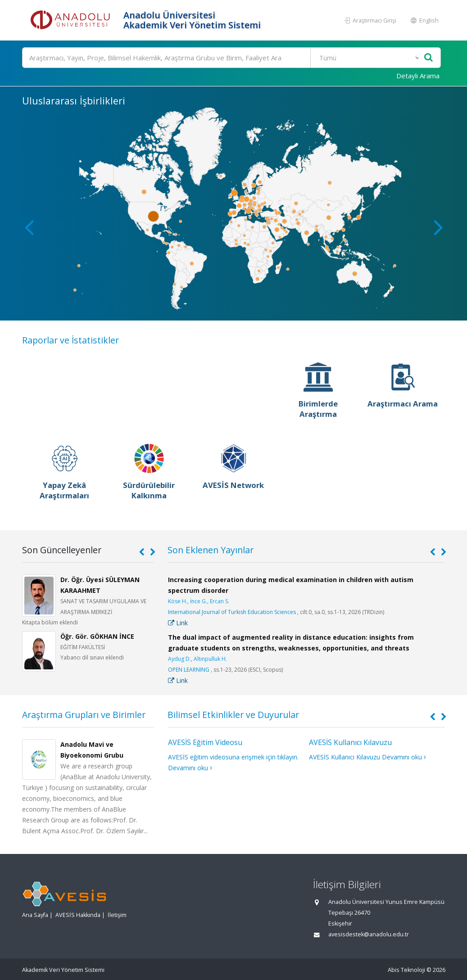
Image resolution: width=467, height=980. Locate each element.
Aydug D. (179, 659)
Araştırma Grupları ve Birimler (84, 715)
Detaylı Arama (418, 76)
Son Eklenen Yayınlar (211, 550)
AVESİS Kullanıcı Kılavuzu (350, 742)
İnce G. (199, 601)
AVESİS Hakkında (78, 915)
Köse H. (178, 601)
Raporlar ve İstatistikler (70, 340)
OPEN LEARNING (189, 670)
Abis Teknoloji (406, 970)
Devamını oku (190, 768)
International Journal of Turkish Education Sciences (232, 612)
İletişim (117, 915)
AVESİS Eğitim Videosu (205, 742)
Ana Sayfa (35, 915)
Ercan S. (220, 601)
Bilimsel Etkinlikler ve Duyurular (233, 715)
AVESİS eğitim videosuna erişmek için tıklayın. (233, 757)
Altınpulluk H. (210, 659)
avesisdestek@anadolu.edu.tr (369, 934)
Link (178, 623)
